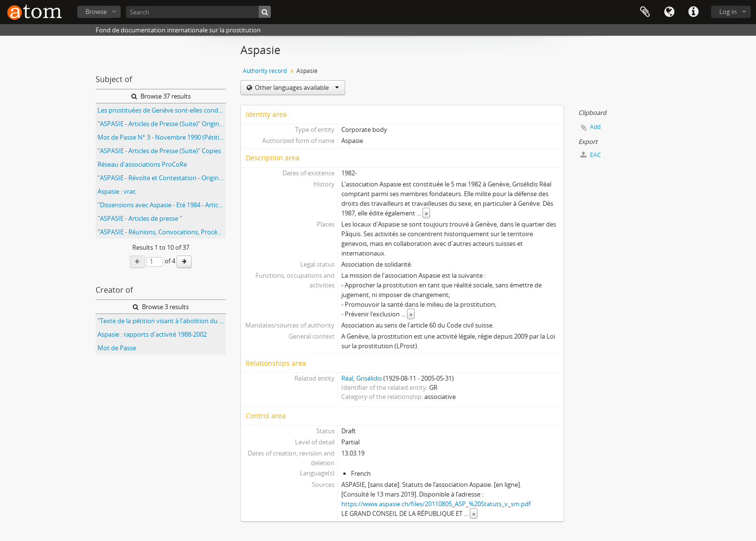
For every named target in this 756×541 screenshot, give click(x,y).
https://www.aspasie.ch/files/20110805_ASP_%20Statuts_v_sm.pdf (436, 504)
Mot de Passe (117, 348)
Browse (96, 12)
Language (669, 12)
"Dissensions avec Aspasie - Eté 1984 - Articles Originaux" (162, 205)
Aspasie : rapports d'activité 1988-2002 (152, 334)
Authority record (265, 71)
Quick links (693, 12)
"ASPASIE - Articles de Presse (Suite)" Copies (159, 151)
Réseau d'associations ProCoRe (142, 164)
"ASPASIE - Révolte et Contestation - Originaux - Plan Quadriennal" (162, 178)
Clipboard (645, 12)
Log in (728, 12)
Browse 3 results (161, 307)
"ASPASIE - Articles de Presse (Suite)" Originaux (162, 124)
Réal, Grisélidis (362, 378)
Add (595, 127)
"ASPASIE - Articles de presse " (140, 218)
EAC (591, 155)
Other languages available (296, 87)
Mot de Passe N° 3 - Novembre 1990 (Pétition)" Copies (162, 137)
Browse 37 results (161, 96)
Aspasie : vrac (117, 191)
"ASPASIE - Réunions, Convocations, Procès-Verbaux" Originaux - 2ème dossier (162, 232)
